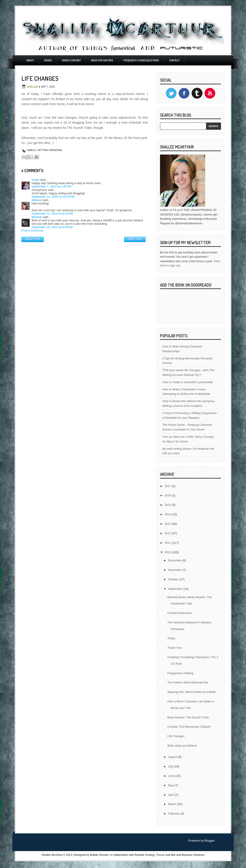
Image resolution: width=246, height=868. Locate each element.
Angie (35, 180)
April (172, 795)
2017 (168, 486)
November (175, 570)
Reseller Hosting (144, 855)
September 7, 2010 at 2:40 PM (51, 186)
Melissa (37, 200)
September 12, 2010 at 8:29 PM (52, 214)
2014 (168, 514)
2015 (168, 505)
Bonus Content (71, 60)
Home (84, 238)
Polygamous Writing (180, 673)
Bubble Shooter (99, 855)
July (171, 766)
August (173, 757)
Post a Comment (32, 230)
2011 (168, 543)
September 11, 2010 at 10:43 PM (53, 197)
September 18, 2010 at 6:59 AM (52, 227)
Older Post (135, 239)
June (172, 776)
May (171, 785)
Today (171, 638)
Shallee (33, 87)
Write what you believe (182, 746)
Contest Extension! (180, 613)
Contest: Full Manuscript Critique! (189, 727)
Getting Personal (50, 150)
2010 (168, 552)
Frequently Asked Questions (141, 60)
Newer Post (33, 239)
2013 (168, 524)
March (173, 804)
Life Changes (176, 736)
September (176, 589)
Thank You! (175, 648)
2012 (168, 533)
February (174, 814)
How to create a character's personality (188, 382)
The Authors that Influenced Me (188, 682)
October (174, 579)
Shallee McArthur (52, 855)
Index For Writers (102, 60)
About (30, 60)
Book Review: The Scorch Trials (188, 717)
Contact (174, 60)
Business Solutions (193, 855)
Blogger (209, 841)
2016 (168, 495)
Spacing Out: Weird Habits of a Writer (192, 692)
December (175, 560)
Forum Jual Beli (166, 855)
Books (48, 60)
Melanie (37, 217)
